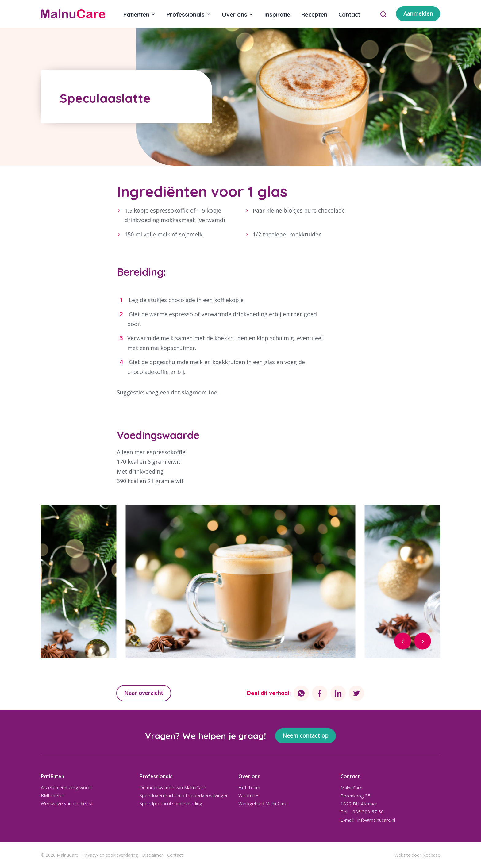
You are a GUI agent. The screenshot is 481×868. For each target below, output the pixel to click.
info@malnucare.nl (376, 820)
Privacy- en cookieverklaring (110, 855)
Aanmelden (418, 13)
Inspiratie (277, 14)
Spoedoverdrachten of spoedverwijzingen (184, 795)
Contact (349, 14)
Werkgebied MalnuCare (263, 803)
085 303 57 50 (368, 812)
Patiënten (136, 14)
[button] (403, 641)
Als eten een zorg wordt (67, 787)
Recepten (314, 14)
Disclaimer (152, 855)
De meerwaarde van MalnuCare (173, 787)
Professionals (186, 14)
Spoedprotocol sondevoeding (171, 803)
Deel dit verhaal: (269, 693)
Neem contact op (306, 735)
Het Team (249, 787)
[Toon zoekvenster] (383, 14)
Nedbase (431, 855)
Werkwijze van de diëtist (67, 803)
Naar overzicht (144, 693)
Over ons (235, 14)
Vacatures (249, 795)
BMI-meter (53, 795)
